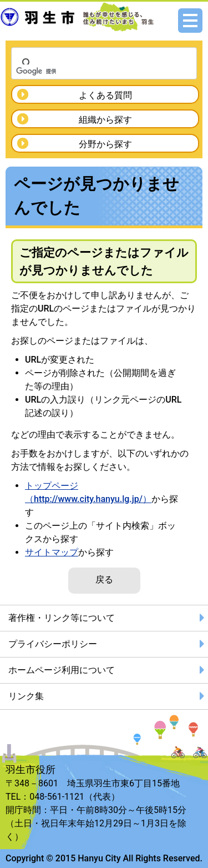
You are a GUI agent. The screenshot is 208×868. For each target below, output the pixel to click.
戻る (104, 579)
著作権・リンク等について (62, 618)
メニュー (190, 21)
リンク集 (26, 696)
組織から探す (105, 120)
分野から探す (105, 144)
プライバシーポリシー (53, 644)
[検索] (90, 71)
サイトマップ (52, 552)
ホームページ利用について (62, 670)
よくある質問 (105, 95)
